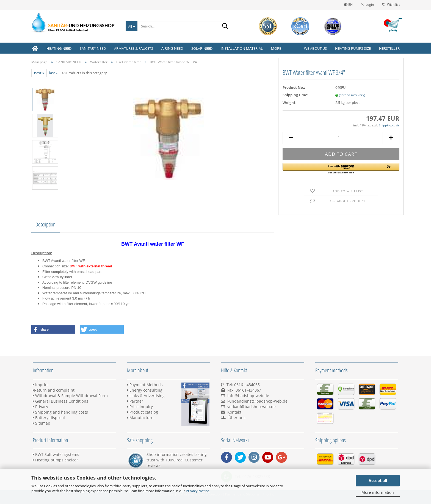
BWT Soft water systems (56, 454)
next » (39, 73)
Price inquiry (140, 407)
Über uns (237, 418)
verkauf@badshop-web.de (252, 407)
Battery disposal (49, 418)
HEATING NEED (59, 48)
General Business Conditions (60, 401)
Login (367, 5)
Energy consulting (145, 390)
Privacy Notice (197, 491)
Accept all (378, 481)
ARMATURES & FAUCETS (134, 48)
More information (378, 492)
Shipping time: (295, 95)
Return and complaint (54, 390)
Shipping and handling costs (60, 412)
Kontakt (234, 412)
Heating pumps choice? (55, 460)
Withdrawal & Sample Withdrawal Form (70, 396)
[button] (341, 169)
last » (53, 73)
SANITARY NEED (93, 48)
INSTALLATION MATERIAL (242, 48)
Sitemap (42, 423)
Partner (135, 401)
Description (45, 224)
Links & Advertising (146, 396)
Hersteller (389, 48)
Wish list (391, 5)
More (276, 48)
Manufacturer (141, 418)
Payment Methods (145, 385)
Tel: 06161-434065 (243, 385)
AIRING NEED (172, 48)
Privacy (40, 407)
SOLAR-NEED (202, 48)
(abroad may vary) (352, 95)
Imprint (41, 385)
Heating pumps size (353, 48)
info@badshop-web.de (248, 396)
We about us (315, 48)
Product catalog (143, 412)
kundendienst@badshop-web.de (257, 401)
